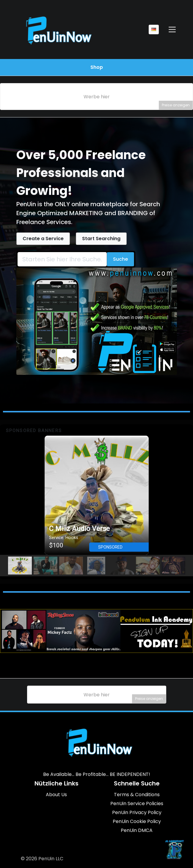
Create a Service (43, 239)
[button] (97, 495)
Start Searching (101, 239)
